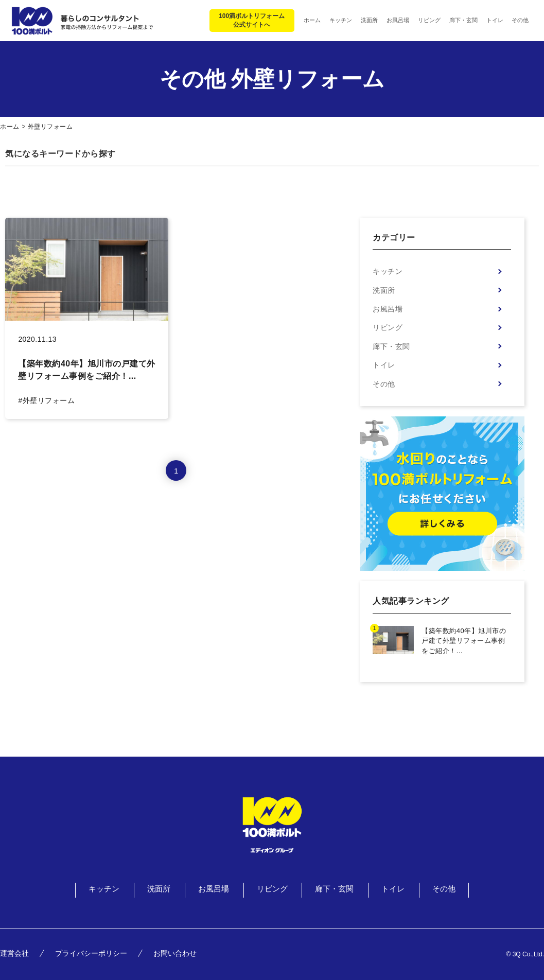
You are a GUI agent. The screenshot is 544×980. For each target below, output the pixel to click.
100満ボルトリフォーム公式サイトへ (252, 20)
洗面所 (384, 290)
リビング (388, 327)
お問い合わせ (175, 953)
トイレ (384, 365)
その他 (384, 384)
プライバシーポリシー (91, 953)
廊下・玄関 (391, 346)
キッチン (388, 271)
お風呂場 (388, 309)
